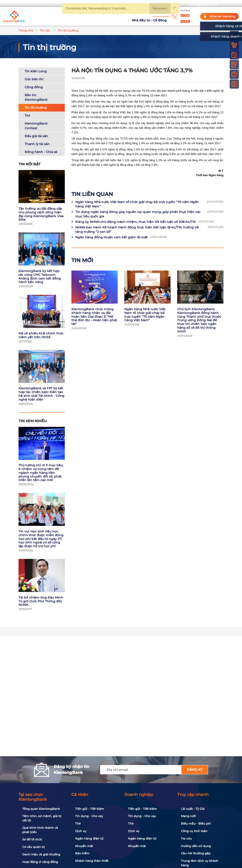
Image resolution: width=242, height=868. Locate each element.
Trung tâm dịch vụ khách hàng (200, 863)
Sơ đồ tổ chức (32, 839)
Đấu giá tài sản (36, 130)
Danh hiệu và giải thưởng (41, 854)
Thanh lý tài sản (37, 138)
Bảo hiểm (82, 853)
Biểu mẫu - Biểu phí (196, 823)
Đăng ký (195, 770)
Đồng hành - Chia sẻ (41, 146)
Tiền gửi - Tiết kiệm (90, 809)
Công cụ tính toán (194, 831)
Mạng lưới (188, 816)
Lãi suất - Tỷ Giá (193, 809)
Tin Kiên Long (36, 65)
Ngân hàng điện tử (89, 838)
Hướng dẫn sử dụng (196, 846)
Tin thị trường (36, 101)
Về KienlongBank (58, 13)
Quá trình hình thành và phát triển (40, 830)
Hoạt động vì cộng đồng (40, 862)
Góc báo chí (34, 73)
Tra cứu (186, 838)
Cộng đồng (34, 81)
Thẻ (78, 823)
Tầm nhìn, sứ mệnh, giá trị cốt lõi (42, 818)
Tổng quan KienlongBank (41, 809)
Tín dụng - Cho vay (89, 816)
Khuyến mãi (84, 846)
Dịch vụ (81, 831)
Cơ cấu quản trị (34, 847)
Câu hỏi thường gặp (196, 853)
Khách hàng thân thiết (92, 861)
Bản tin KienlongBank (36, 91)
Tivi (27, 109)
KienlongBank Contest (36, 120)
